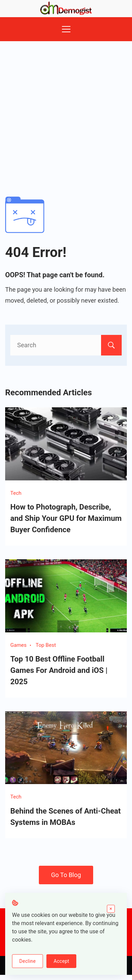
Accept (61, 961)
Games (18, 645)
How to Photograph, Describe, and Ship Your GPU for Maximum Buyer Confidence (66, 518)
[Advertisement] (64, 109)
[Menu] (66, 29)
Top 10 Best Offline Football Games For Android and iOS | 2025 (59, 670)
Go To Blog (66, 875)
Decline (27, 961)
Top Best (46, 645)
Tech (16, 493)
